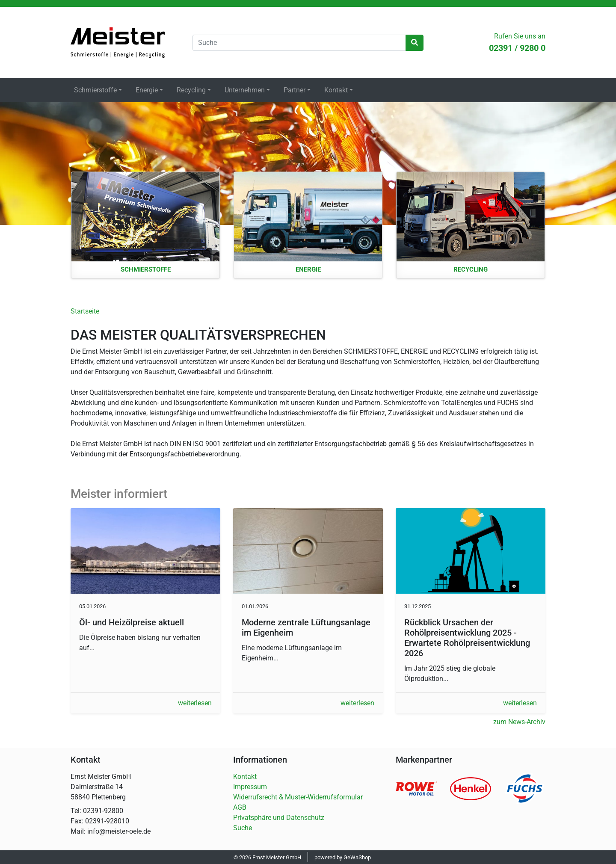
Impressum (250, 787)
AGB (240, 807)
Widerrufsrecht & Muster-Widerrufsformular (298, 797)
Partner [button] (295, 90)
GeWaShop (357, 857)
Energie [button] (147, 90)
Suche (243, 828)
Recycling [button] (191, 90)
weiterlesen (195, 703)
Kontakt (245, 777)
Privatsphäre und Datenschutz (279, 818)
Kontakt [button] (336, 90)
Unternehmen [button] (245, 90)
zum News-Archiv (519, 722)
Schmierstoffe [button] (95, 90)
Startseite (118, 43)
